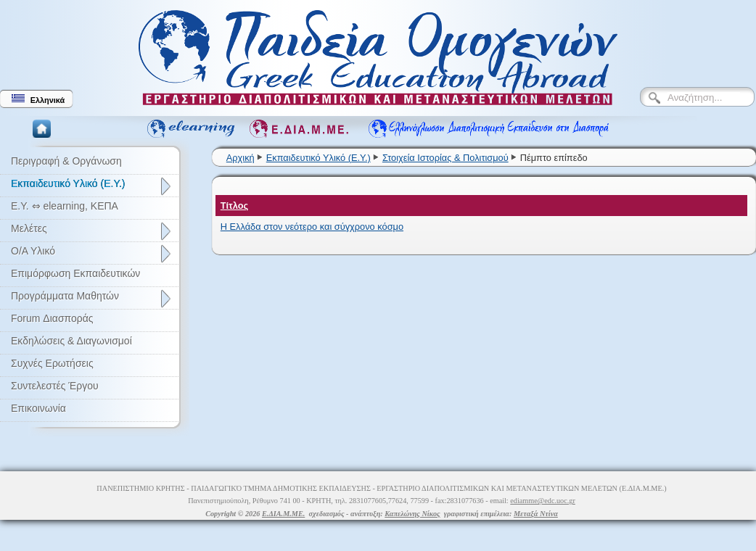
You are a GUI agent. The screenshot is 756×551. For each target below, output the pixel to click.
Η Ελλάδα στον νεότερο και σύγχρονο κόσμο (312, 227)
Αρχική (241, 158)
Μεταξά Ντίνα (536, 514)
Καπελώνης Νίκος (412, 514)
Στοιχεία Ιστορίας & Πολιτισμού (445, 158)
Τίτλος (235, 206)
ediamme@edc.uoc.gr (543, 501)
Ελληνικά (38, 99)
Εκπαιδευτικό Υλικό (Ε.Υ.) (319, 158)
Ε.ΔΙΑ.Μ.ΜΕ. (283, 514)
